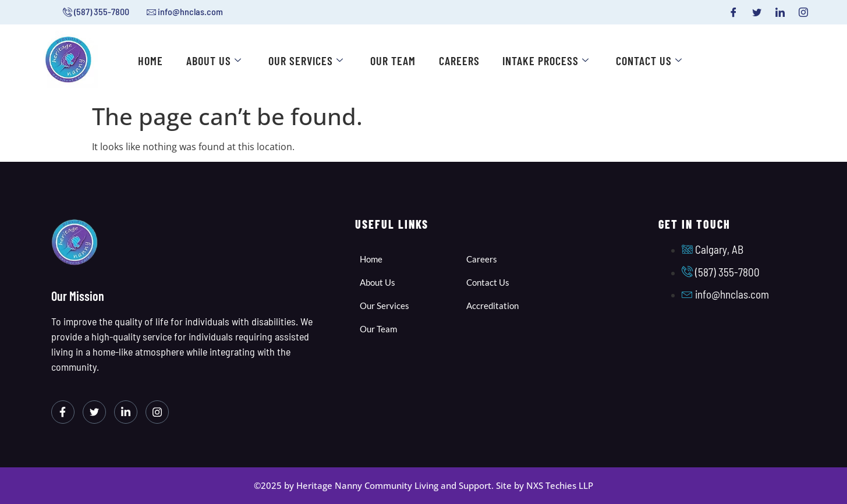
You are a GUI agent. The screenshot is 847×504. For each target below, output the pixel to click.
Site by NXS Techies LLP (545, 485)
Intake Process (547, 61)
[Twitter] (757, 12)
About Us (215, 61)
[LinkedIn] (780, 12)
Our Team (394, 61)
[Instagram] (803, 12)
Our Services (306, 61)
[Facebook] (733, 12)
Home (151, 61)
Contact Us (650, 61)
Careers (460, 61)
